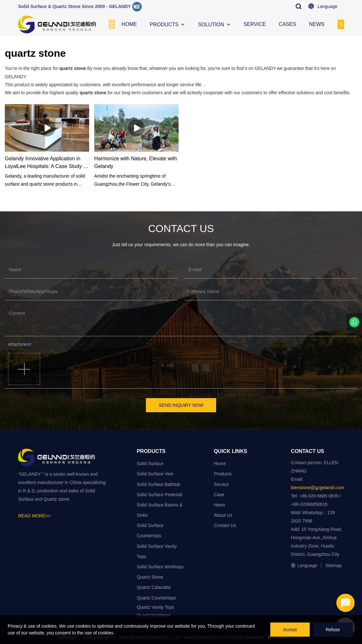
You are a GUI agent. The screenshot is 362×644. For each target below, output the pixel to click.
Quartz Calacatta (153, 587)
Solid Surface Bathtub (158, 484)
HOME (129, 24)
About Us (223, 515)
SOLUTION (211, 25)
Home (220, 464)
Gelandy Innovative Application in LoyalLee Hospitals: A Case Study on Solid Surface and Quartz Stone (47, 163)
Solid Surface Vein (155, 474)
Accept (290, 630)
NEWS (317, 24)
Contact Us (225, 525)
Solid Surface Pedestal (159, 495)
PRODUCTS (164, 25)
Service (221, 484)
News (219, 505)
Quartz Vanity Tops (155, 607)
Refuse (333, 630)
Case (219, 495)
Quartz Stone (150, 577)
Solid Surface (150, 464)
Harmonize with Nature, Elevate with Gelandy (136, 162)
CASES (288, 24)
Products (223, 474)
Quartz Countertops (156, 598)
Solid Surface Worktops (160, 567)
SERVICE (255, 24)
